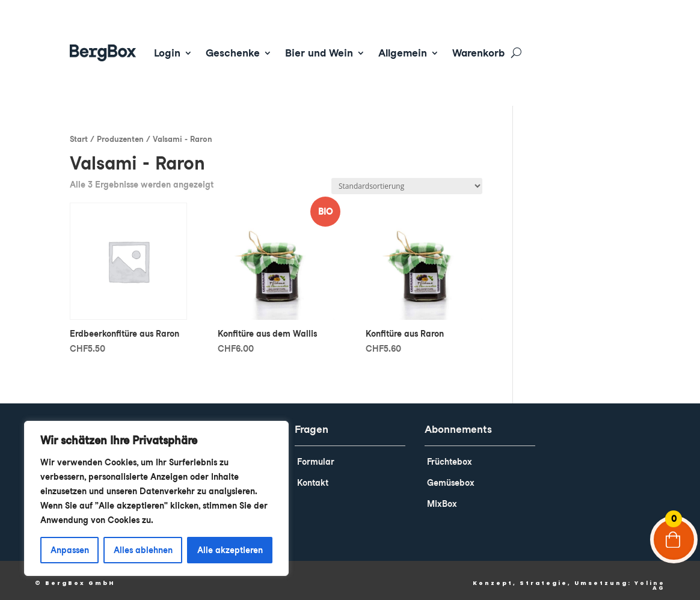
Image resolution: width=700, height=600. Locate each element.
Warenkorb (478, 53)
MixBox (442, 495)
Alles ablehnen (143, 550)
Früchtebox (450, 453)
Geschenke (233, 53)
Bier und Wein (319, 53)
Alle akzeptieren (230, 550)
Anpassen (70, 550)
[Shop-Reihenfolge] (407, 178)
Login (167, 53)
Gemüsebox (451, 474)
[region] (156, 498)
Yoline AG (650, 577)
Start (79, 131)
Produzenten (120, 131)
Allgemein (403, 53)
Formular (316, 453)
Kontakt (313, 474)
